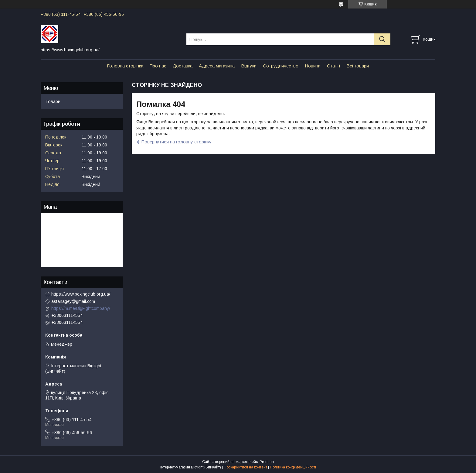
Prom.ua (267, 462)
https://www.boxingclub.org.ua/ (81, 294)
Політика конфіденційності (293, 467)
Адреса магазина (217, 66)
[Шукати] (382, 39)
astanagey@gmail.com (73, 301)
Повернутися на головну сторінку (177, 142)
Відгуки (249, 66)
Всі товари (358, 66)
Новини (313, 66)
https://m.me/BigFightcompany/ (81, 308)
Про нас (158, 66)
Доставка (183, 66)
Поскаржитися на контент (245, 467)
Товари (53, 101)
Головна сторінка (125, 66)
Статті (333, 66)
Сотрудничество (281, 66)
